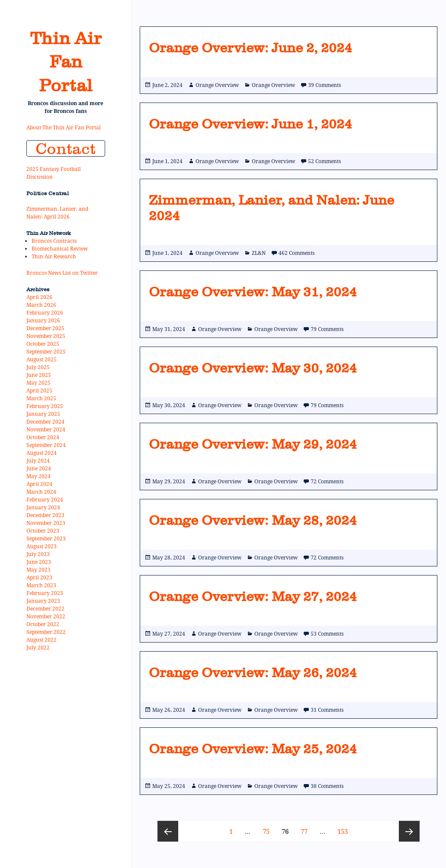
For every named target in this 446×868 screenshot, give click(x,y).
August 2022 (42, 640)
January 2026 (43, 320)
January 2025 (43, 414)
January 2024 (43, 507)
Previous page (168, 831)
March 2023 (41, 585)
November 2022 (46, 616)
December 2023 (45, 515)
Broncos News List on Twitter (62, 273)
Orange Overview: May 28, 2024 (253, 520)
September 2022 (46, 632)
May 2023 (39, 570)
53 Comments (327, 634)
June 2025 (39, 375)
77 (306, 828)
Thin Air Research (54, 256)
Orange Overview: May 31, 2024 (253, 292)
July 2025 (38, 367)
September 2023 (46, 538)
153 (344, 828)
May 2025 (39, 383)
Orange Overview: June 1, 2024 (250, 124)
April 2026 (39, 297)
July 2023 (38, 554)
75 (268, 828)
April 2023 (39, 577)
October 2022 (43, 624)
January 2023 (43, 601)
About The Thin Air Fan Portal (64, 127)
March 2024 (41, 492)
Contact (66, 148)
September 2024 (46, 445)
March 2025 (41, 398)
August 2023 (42, 546)
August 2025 (42, 359)
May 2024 (39, 476)
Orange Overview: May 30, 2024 (253, 368)
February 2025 (45, 406)
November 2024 (46, 429)
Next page (409, 831)
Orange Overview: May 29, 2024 (253, 444)
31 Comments (327, 710)
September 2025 (46, 352)
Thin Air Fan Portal (66, 61)
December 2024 (45, 422)
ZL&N (259, 253)
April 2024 (39, 484)
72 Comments (327, 481)
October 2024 (43, 437)
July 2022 (38, 648)
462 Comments (297, 253)
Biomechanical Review (60, 249)
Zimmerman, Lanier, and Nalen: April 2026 (57, 213)
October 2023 (43, 531)
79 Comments (327, 329)
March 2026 (41, 305)
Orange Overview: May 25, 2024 (253, 749)
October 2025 (43, 344)
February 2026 (45, 313)
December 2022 (45, 609)
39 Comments (324, 85)
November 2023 (46, 523)
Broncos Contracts (54, 241)
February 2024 (45, 500)
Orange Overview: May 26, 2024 (253, 672)
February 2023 (45, 593)
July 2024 (38, 461)
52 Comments (324, 161)
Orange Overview (217, 85)
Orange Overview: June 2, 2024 (250, 48)
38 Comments (327, 786)
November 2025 (46, 336)
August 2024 (42, 453)
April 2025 (39, 391)
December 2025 (45, 328)
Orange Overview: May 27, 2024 (253, 596)
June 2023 (39, 562)
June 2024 (39, 468)
